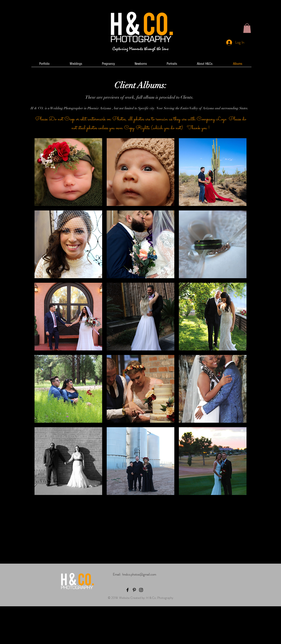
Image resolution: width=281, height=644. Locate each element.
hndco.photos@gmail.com (139, 574)
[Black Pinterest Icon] (134, 590)
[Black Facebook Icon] (128, 590)
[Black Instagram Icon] (141, 590)
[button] (247, 28)
